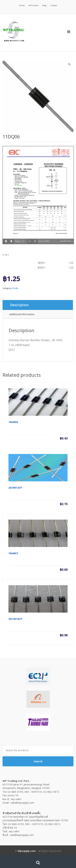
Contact (54, 5)
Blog (44, 5)
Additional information (22, 314)
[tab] (38, 305)
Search (38, 761)
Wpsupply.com (27, 851)
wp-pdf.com (66, 241)
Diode (15, 288)
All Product (34, 5)
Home (22, 5)
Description (19, 305)
